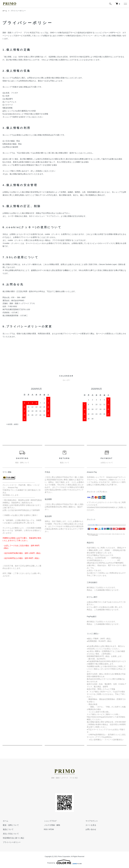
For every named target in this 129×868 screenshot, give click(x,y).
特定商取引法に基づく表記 (13, 838)
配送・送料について (10, 825)
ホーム (5, 11)
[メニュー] (125, 4)
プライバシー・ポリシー (92, 36)
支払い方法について (10, 834)
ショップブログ (50, 821)
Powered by (64, 862)
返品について (8, 829)
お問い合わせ (90, 829)
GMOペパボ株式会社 (58, 33)
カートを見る (90, 825)
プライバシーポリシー (11, 842)
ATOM (51, 829)
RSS (46, 829)
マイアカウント (91, 821)
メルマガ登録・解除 (52, 825)
